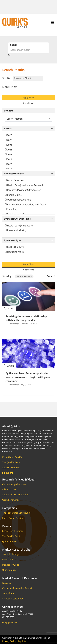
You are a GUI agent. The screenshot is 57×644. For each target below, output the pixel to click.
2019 (8, 169)
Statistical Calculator (13, 598)
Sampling (11, 209)
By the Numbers (14, 247)
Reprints (22, 641)
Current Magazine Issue (14, 484)
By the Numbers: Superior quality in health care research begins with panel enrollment (28, 377)
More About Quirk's (12, 457)
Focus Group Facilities (13, 518)
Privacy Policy (9, 641)
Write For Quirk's (11, 500)
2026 (8, 135)
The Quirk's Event (11, 462)
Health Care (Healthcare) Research (24, 185)
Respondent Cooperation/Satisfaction (26, 204)
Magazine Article (15, 252)
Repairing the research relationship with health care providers (26, 318)
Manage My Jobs (11, 565)
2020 (8, 164)
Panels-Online (13, 195)
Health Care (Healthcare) (19, 226)
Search (14, 45)
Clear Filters (29, 103)
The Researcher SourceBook (17, 513)
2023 (8, 150)
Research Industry (15, 230)
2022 (8, 154)
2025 (8, 140)
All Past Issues (9, 489)
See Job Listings (10, 554)
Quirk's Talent (9, 570)
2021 (8, 159)
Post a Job (8, 559)
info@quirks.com (10, 622)
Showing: (7, 276)
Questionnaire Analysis (18, 200)
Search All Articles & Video (15, 494)
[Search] (28, 50)
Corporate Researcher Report (17, 588)
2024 (8, 145)
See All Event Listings (13, 531)
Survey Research (15, 214)
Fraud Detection (14, 180)
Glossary (7, 583)
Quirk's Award (9, 541)
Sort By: (6, 78)
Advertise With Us (11, 467)
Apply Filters (29, 97)
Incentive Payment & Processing (23, 190)
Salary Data (8, 593)
